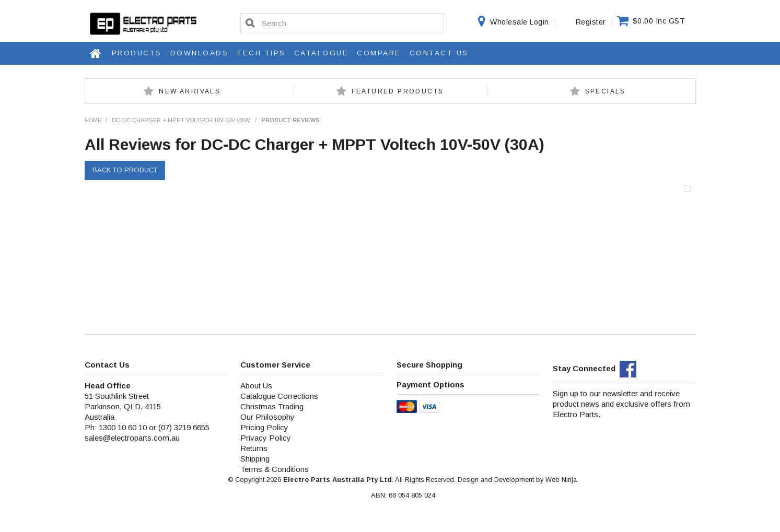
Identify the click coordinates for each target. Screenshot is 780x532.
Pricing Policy (264, 427)
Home (96, 53)
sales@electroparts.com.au (132, 438)
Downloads (200, 53)
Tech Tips (261, 53)
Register (591, 22)
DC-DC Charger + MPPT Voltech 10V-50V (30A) (181, 120)
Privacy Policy (266, 438)
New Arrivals (190, 91)
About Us (256, 386)
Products (137, 53)
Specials (606, 91)
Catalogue (322, 53)
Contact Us (439, 53)
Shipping (255, 459)
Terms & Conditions (275, 469)
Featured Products (398, 91)
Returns (254, 448)
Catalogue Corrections (279, 396)
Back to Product (125, 170)
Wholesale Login (520, 22)
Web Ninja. (562, 480)
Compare (379, 53)
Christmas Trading (272, 406)
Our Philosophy (267, 417)
